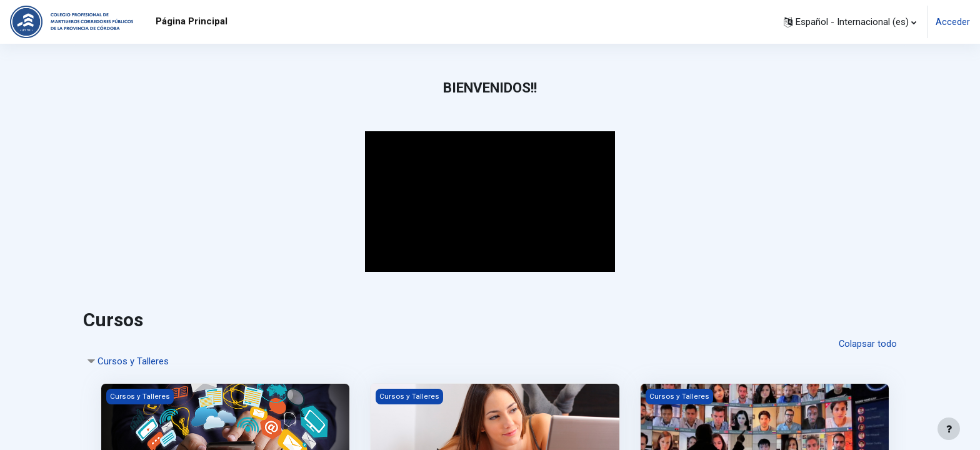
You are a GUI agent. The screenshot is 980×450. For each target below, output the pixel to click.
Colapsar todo (867, 346)
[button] (850, 22)
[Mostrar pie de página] (949, 429)
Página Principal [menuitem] (192, 21)
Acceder (953, 22)
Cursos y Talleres (133, 362)
